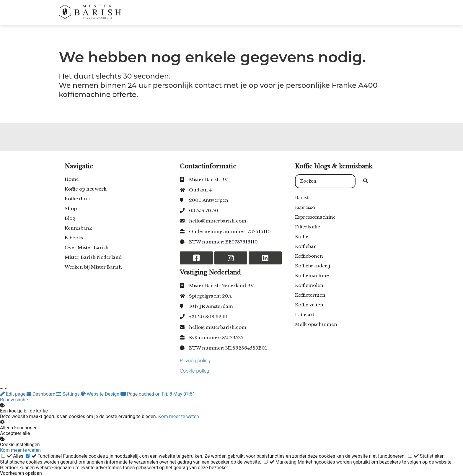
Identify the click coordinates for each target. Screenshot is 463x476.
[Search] (366, 181)
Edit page (13, 394)
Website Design (101, 394)
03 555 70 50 (204, 211)
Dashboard (41, 394)
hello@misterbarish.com (218, 221)
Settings (69, 394)
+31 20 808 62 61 (208, 317)
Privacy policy (195, 360)
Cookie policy (194, 371)
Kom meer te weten (179, 416)
